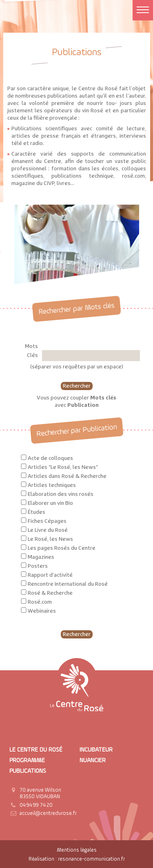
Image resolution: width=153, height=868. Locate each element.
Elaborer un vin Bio (50, 503)
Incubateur (96, 750)
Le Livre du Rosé (48, 530)
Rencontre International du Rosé (68, 584)
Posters (38, 566)
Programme (27, 760)
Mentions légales (77, 850)
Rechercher (77, 386)
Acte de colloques (50, 458)
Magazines (41, 557)
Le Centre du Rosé (36, 750)
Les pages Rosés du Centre (62, 548)
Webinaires (42, 611)
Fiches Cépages (47, 521)
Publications (28, 771)
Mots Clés (31, 351)
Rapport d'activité (50, 575)
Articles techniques (52, 485)
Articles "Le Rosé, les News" (63, 467)
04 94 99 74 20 (36, 805)
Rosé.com (40, 602)
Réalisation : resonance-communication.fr (77, 859)
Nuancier (93, 760)
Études (37, 512)
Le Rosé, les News (50, 539)
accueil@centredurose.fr (48, 813)
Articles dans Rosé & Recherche (67, 476)
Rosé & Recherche (50, 593)
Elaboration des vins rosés (61, 494)
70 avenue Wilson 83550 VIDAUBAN (40, 793)
